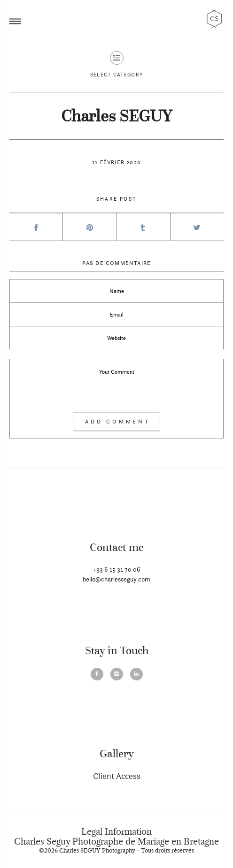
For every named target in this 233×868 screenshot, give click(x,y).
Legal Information (116, 832)
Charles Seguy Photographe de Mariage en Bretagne (116, 842)
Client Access (117, 776)
